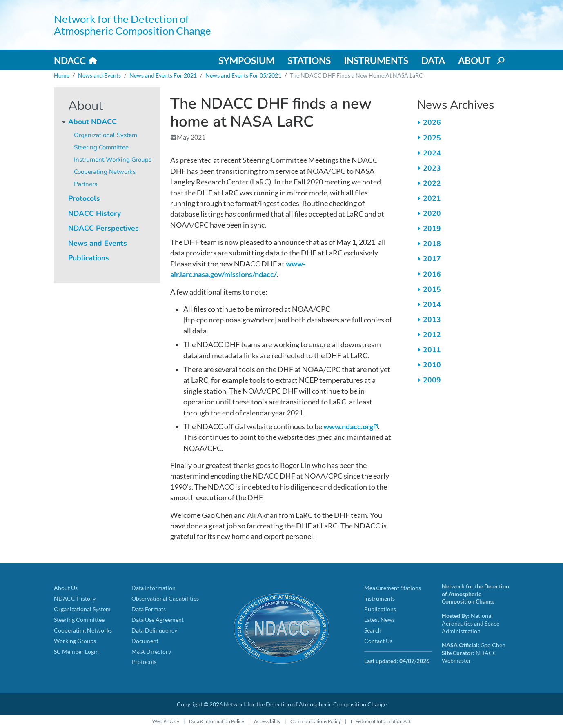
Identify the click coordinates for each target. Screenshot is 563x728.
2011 (432, 350)
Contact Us (378, 641)
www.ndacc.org (348, 427)
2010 (432, 365)
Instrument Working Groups (113, 160)
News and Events (99, 75)
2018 (432, 244)
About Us (66, 588)
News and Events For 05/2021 (243, 75)
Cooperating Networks (105, 172)
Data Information (154, 588)
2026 (432, 122)
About (474, 60)
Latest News (379, 620)
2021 (432, 198)
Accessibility (267, 721)
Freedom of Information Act (381, 721)
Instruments (376, 60)
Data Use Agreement (158, 620)
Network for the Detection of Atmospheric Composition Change (132, 25)
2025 (432, 138)
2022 (432, 183)
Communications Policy (316, 721)
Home (62, 75)
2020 (432, 213)
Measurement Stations (393, 588)
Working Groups (75, 641)
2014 (432, 304)
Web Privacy (166, 721)
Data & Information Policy (217, 721)
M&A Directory (151, 651)
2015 (432, 289)
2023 (432, 168)
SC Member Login (76, 651)
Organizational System (106, 135)
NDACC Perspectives (103, 228)
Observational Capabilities (165, 598)
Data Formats (149, 609)
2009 (432, 380)
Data (433, 60)
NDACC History (95, 213)
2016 (432, 274)
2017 (432, 259)
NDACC (70, 60)
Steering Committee (101, 147)
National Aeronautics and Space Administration (471, 623)
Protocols (84, 198)
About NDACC (92, 122)
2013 (432, 320)
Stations (309, 60)
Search (373, 630)
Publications (89, 258)
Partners (86, 184)
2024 (432, 153)
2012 (432, 335)
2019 (432, 229)
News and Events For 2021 (163, 75)
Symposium (246, 60)
